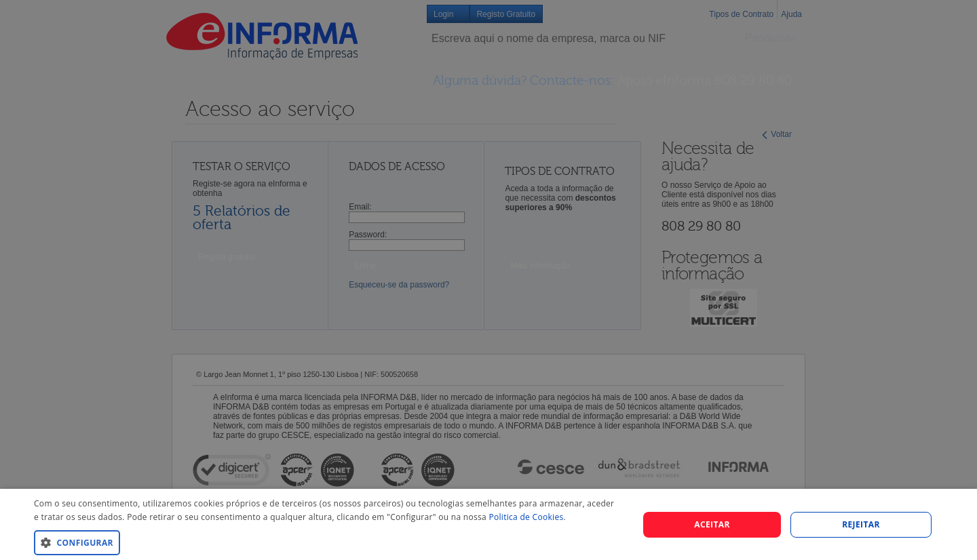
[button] (327, 542)
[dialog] (488, 524)
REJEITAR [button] (861, 524)
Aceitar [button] (712, 524)
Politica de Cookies (526, 517)
